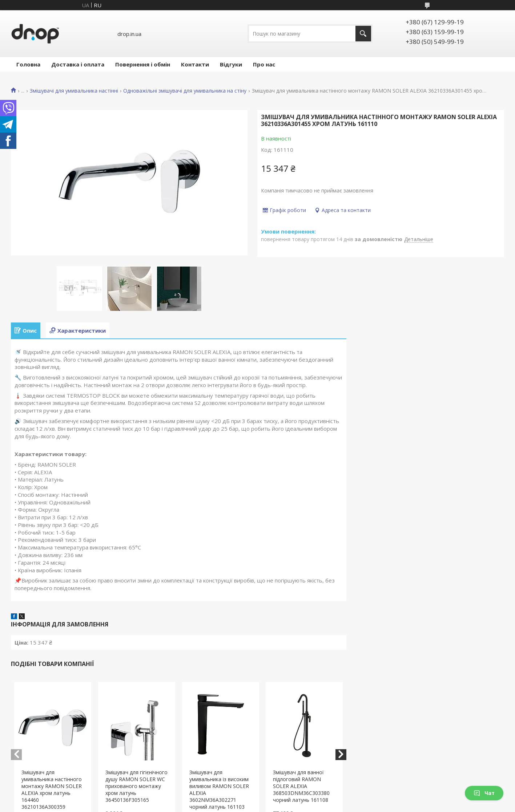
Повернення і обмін (143, 64)
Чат (484, 793)
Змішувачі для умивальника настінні (74, 91)
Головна (28, 64)
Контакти (195, 64)
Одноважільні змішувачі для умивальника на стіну (185, 91)
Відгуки (231, 64)
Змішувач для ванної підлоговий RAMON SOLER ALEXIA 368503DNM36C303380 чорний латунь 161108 (301, 786)
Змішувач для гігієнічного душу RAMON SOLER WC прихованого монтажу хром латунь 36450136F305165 (136, 786)
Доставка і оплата (78, 64)
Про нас (264, 64)
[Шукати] (363, 34)
